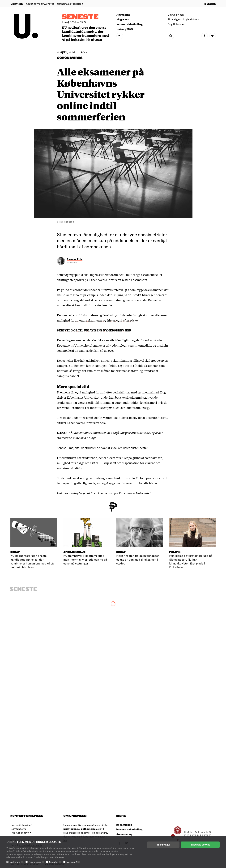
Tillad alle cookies (200, 845)
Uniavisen (17, 4)
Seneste (80, 17)
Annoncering (124, 834)
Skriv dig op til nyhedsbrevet (184, 19)
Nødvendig (17, 862)
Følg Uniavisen (176, 24)
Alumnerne (123, 15)
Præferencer (36, 862)
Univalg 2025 (125, 29)
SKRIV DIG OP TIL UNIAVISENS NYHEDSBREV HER (94, 330)
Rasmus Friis (75, 259)
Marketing (73, 862)
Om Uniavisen (176, 15)
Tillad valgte (163, 845)
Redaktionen (124, 825)
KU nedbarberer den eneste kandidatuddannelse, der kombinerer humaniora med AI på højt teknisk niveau (85, 33)
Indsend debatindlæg (130, 24)
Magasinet (123, 19)
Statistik (55, 862)
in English (210, 4)
